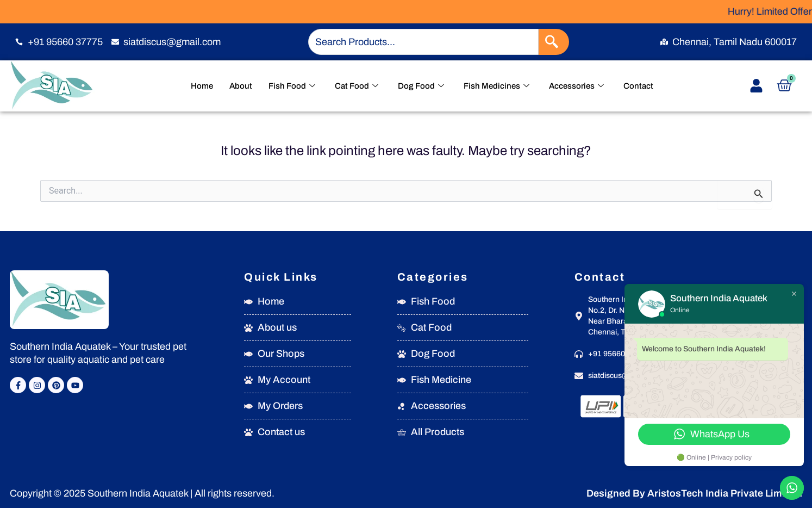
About (241, 86)
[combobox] (423, 42)
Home (202, 86)
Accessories (576, 86)
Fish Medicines (496, 86)
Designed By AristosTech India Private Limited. (694, 493)
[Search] (554, 42)
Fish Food (292, 86)
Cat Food (357, 86)
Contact (638, 86)
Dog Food (421, 86)
